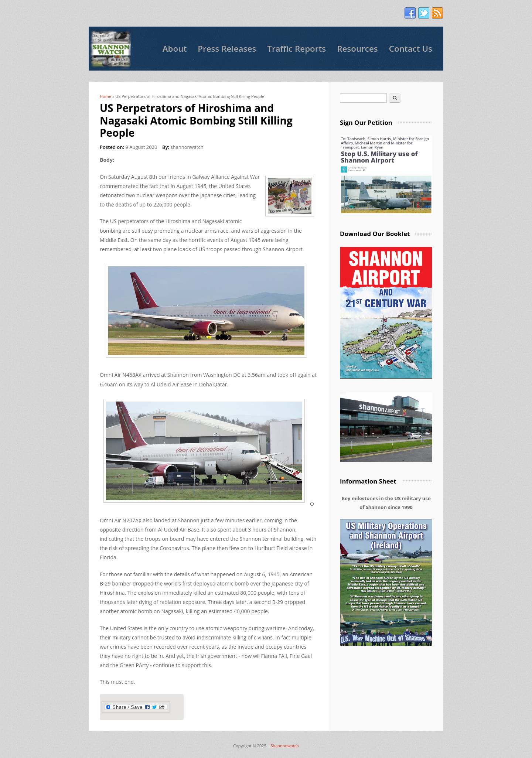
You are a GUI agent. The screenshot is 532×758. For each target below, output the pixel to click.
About (175, 49)
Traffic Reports (296, 49)
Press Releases (227, 49)
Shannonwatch (284, 746)
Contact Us (411, 49)
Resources (357, 49)
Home (105, 96)
